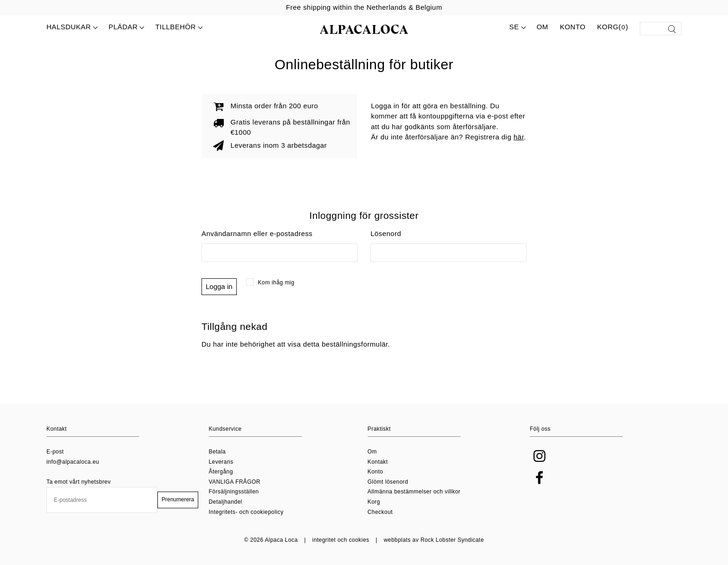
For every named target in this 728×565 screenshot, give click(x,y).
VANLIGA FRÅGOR (235, 482)
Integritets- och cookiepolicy (246, 512)
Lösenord (386, 233)
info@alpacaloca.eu (73, 462)
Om (543, 27)
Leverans (221, 462)
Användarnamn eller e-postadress (257, 233)
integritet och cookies (341, 540)
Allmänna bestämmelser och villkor (414, 492)
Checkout (380, 512)
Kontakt (378, 462)
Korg (374, 502)
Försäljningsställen (234, 492)
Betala (218, 452)
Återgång (221, 472)
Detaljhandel (226, 502)
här (519, 137)
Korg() (613, 27)
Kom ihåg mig (270, 282)
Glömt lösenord (388, 482)
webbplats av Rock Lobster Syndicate (434, 540)
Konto (573, 27)
